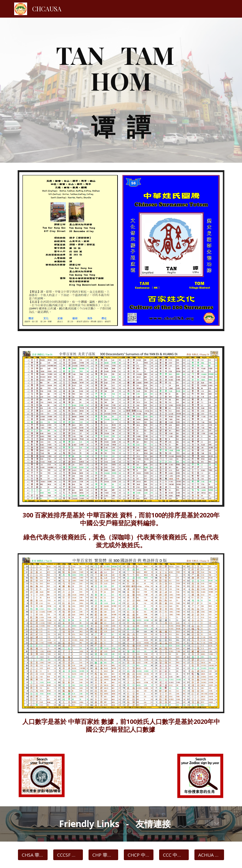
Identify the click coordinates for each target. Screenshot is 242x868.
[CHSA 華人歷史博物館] (33, 855)
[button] (217, 824)
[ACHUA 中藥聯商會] (209, 855)
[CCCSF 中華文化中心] (68, 855)
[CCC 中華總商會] (174, 855)
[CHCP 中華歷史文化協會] (138, 855)
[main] (121, 90)
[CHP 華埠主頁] (103, 855)
